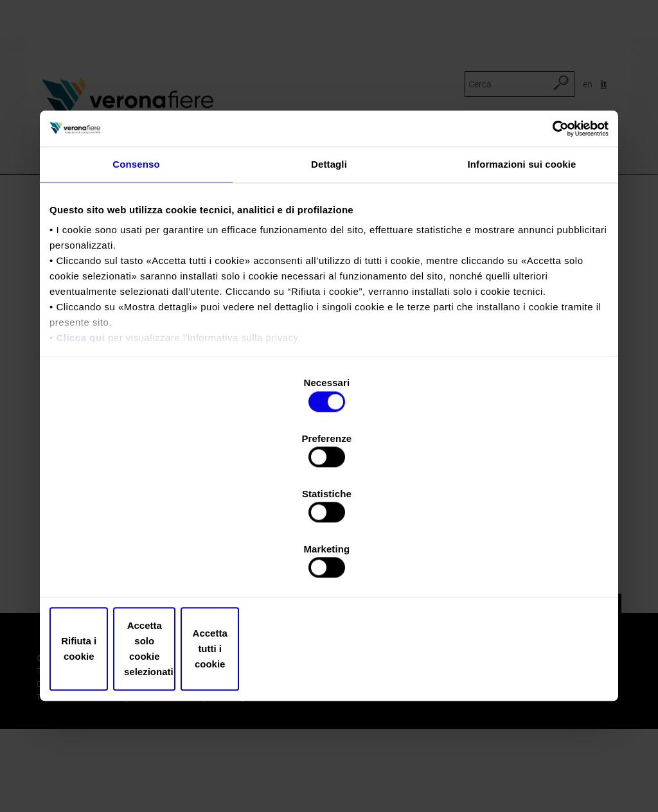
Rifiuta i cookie (141, 566)
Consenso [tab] (136, 273)
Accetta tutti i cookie (517, 566)
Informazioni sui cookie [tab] (522, 273)
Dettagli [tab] (329, 273)
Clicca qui (80, 447)
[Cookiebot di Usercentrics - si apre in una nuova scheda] (552, 236)
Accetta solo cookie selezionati (329, 566)
